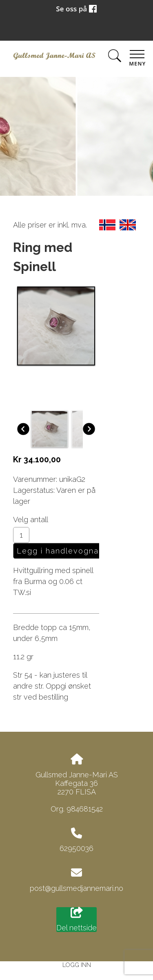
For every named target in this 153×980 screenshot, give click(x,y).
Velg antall (31, 520)
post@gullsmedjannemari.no (76, 888)
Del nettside (76, 920)
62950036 (76, 848)
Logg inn (77, 965)
